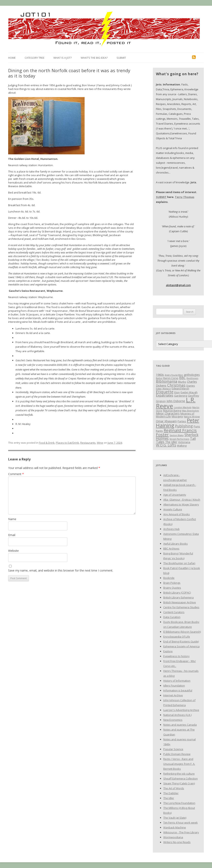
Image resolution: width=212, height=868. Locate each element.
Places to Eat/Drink (67, 443)
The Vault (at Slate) (175, 818)
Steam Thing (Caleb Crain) (179, 783)
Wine (100, 443)
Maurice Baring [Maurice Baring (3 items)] (172, 410)
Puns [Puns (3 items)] (197, 426)
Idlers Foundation (174, 686)
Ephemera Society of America (181, 646)
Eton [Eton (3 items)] (177, 392)
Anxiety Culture (173, 509)
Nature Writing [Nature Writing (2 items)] (192, 417)
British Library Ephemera (178, 597)
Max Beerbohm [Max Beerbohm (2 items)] (190, 411)
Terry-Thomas (185, 197)
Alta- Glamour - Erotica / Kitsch (182, 500)
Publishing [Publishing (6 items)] (184, 426)
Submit (121, 58)
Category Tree (35, 58)
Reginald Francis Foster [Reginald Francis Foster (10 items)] (176, 432)
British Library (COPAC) (177, 593)
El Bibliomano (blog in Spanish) (182, 632)
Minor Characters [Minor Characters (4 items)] (168, 413)
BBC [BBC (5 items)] (182, 378)
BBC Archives (171, 548)
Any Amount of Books (177, 514)
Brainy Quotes (172, 588)
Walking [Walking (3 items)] (182, 446)
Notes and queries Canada (180, 725)
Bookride (169, 578)
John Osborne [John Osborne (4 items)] (176, 401)
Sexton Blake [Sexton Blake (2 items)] (177, 435)
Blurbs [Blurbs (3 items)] (182, 382)
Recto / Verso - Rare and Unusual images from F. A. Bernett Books (179, 764)
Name (12, 519)
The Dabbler (171, 793)
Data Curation (172, 617)
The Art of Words (174, 788)
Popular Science (173, 749)
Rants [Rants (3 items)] (159, 431)
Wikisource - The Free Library (181, 832)
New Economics (173, 720)
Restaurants (88, 443)
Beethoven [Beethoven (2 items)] (192, 378)
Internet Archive (173, 695)
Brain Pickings (172, 583)
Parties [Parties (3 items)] (182, 421)
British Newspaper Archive (180, 602)
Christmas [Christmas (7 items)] (176, 385)
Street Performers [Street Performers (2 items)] (179, 439)
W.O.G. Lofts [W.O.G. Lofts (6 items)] (166, 445)
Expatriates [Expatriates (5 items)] (165, 395)
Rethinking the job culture (179, 774)
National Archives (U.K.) (177, 715)
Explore (168, 651)
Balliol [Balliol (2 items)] (159, 378)
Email (12, 535)
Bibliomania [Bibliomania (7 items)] (167, 381)
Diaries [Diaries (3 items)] (191, 386)
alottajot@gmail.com (178, 285)
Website (13, 551)
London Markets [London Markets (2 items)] (183, 407)
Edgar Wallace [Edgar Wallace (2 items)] (163, 389)
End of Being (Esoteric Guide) (181, 641)
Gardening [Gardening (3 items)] (181, 396)
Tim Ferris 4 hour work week (181, 823)
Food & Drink (47, 443)
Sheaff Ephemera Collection (181, 778)
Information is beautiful (178, 690)
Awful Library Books (176, 544)
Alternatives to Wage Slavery (181, 504)
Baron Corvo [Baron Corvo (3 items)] (171, 378)
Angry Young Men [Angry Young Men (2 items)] (174, 375)
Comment (16, 474)
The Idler (169, 798)
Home (12, 58)
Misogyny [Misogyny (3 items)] (177, 416)
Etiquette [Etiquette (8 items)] (165, 392)
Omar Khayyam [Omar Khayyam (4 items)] (166, 421)
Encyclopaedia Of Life (177, 637)
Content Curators (174, 612)
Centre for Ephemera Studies (181, 607)
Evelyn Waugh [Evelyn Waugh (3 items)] (189, 392)
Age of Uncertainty (175, 495)
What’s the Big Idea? (94, 58)
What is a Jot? (63, 58)
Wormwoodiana (173, 837)
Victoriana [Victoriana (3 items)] (184, 442)
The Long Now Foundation (179, 803)
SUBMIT (161, 197)
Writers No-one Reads (177, 842)
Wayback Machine (175, 827)
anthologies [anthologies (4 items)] (192, 375)
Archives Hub (171, 529)
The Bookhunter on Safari (179, 563)
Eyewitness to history (176, 656)
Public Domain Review (177, 754)
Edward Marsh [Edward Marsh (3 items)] (180, 388)
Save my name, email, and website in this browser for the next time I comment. (61, 570)
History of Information (177, 681)
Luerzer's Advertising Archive (181, 710)
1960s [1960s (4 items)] (160, 375)
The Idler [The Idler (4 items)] (171, 442)
